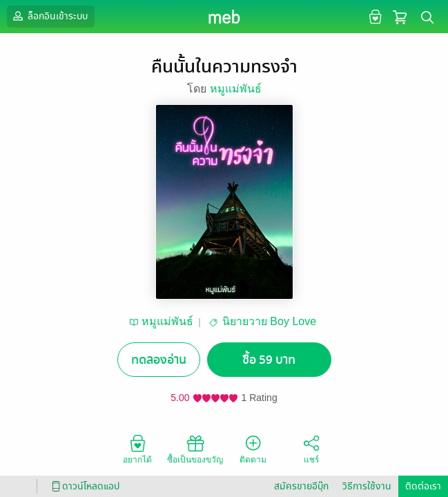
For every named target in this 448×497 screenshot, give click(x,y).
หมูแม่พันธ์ (236, 89)
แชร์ (311, 449)
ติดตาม (253, 449)
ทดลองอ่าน (159, 360)
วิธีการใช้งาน (367, 486)
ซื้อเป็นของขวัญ (195, 449)
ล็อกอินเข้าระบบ (49, 16)
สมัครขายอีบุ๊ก (301, 486)
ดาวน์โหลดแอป (84, 486)
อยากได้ (137, 449)
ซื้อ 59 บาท (269, 360)
